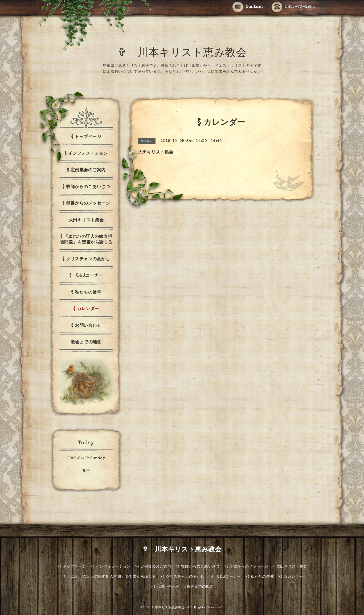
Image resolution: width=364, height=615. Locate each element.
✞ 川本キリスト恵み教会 (187, 54)
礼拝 (86, 471)
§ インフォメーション (86, 154)
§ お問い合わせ (86, 326)
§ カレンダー (86, 309)
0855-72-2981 (293, 7)
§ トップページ (86, 137)
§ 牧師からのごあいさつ (86, 187)
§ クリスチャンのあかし (86, 259)
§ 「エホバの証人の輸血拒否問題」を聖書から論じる (86, 240)
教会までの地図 (86, 343)
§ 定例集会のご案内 (86, 170)
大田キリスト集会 (86, 221)
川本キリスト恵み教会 (168, 608)
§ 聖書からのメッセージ (86, 204)
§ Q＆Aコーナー (86, 276)
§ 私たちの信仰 (86, 293)
